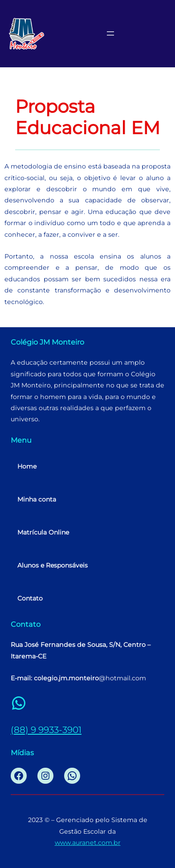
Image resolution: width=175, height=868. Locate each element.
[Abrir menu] (110, 33)
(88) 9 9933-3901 (46, 730)
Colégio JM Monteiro (47, 342)
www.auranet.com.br (88, 843)
